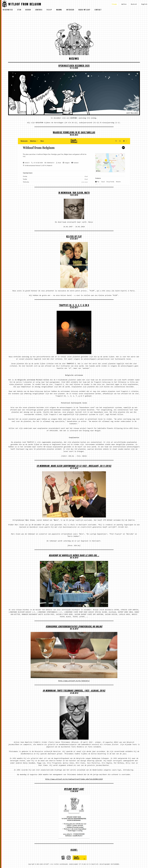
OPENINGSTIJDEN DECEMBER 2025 (74, 66)
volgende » (74, 850)
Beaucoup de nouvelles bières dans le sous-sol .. (74, 556)
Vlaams (114, 4)
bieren (28, 10)
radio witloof (84, 10)
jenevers (39, 10)
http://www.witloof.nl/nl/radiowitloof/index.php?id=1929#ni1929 (74, 779)
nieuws (59, 10)
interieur (70, 10)
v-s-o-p (49, 10)
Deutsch (134, 4)
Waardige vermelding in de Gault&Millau (74, 133)
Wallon (124, 4)
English (144, 4)
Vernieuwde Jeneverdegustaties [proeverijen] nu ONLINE (74, 627)
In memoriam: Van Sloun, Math (74, 193)
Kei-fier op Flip (74, 237)
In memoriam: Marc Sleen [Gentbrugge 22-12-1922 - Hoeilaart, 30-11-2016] (74, 466)
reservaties (8, 10)
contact (98, 10)
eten (19, 10)
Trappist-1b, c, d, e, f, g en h (74, 306)
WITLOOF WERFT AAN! (74, 789)
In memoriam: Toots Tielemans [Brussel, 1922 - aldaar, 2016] (74, 691)
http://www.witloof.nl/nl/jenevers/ (74, 681)
